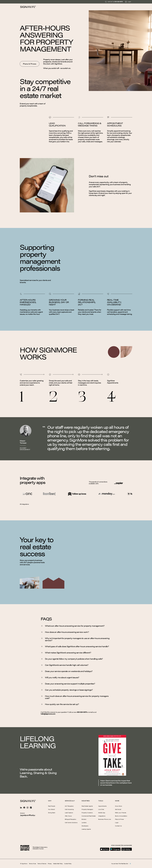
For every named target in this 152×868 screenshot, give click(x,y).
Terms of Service (42, 864)
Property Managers (87, 809)
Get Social (118, 809)
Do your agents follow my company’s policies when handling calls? (72, 659)
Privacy (50, 864)
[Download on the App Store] (105, 849)
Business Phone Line (105, 819)
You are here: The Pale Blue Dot (121, 864)
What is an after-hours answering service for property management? (73, 626)
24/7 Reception (69, 806)
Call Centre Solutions (71, 823)
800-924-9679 (82, 712)
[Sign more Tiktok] (31, 808)
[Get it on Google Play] (115, 849)
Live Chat (101, 809)
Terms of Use (32, 864)
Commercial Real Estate (89, 816)
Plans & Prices (119, 819)
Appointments (102, 806)
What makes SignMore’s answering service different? (66, 653)
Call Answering (69, 809)
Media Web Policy (58, 864)
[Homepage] (28, 7)
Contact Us (118, 826)
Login (128, 2)
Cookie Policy (68, 864)
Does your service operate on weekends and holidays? (67, 671)
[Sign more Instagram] (28, 808)
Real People (52, 806)
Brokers (84, 819)
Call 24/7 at (114, 2)
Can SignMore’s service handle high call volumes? (64, 665)
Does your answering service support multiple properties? (68, 684)
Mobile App (102, 813)
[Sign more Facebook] (24, 808)
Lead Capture (69, 813)
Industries (86, 801)
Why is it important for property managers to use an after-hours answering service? (75, 639)
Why (50, 801)
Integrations (102, 816)
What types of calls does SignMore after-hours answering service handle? (75, 646)
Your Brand (51, 809)
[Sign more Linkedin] (21, 808)
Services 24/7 (70, 801)
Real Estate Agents (87, 806)
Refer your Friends (121, 813)
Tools (101, 801)
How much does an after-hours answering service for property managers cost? (75, 697)
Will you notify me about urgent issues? (60, 678)
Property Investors (87, 813)
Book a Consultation (121, 816)
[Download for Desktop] (127, 849)
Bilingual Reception (71, 819)
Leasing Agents (86, 829)
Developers (85, 826)
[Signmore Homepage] (28, 801)
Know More (119, 806)
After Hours (68, 816)
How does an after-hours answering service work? (65, 632)
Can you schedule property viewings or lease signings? (67, 690)
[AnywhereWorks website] (28, 815)
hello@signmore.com (48, 714)
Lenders (84, 823)
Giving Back (52, 813)
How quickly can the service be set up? (60, 704)
